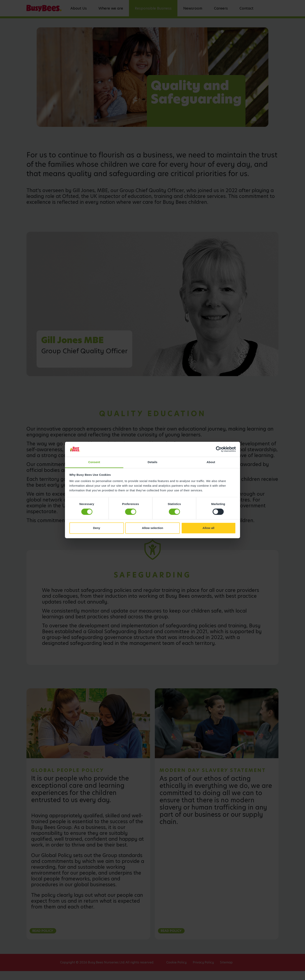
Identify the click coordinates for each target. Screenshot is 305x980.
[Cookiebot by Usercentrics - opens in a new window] (219, 449)
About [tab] (211, 462)
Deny (97, 528)
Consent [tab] (94, 462)
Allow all (208, 528)
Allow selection (152, 528)
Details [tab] (152, 462)
